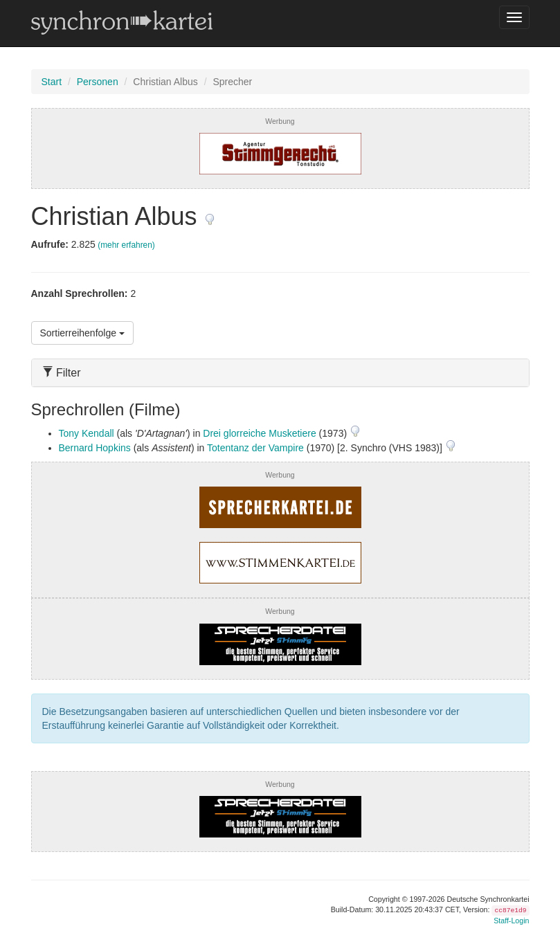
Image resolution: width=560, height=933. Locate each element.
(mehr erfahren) (126, 245)
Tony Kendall (87, 433)
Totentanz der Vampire (255, 448)
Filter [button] (62, 373)
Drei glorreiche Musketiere (259, 433)
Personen (98, 82)
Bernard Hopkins (95, 448)
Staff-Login (511, 921)
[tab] (280, 373)
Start (52, 82)
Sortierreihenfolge (82, 333)
